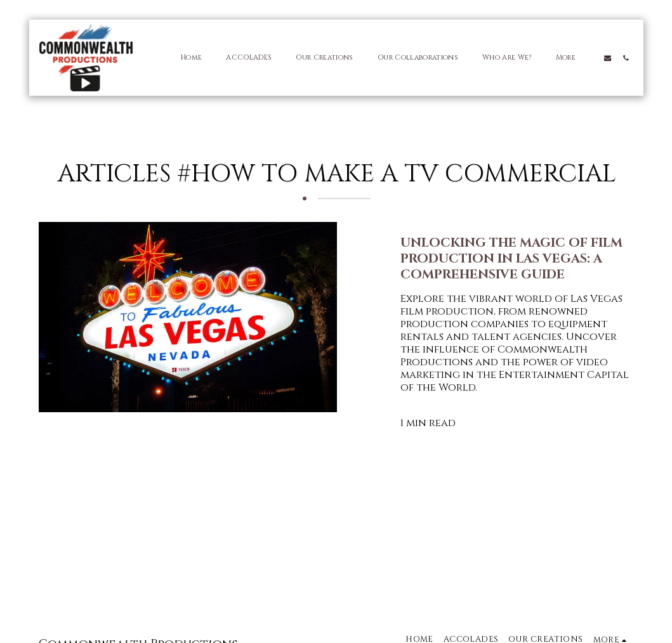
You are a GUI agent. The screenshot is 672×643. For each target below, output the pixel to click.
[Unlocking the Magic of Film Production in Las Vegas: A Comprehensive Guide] (518, 258)
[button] (608, 58)
